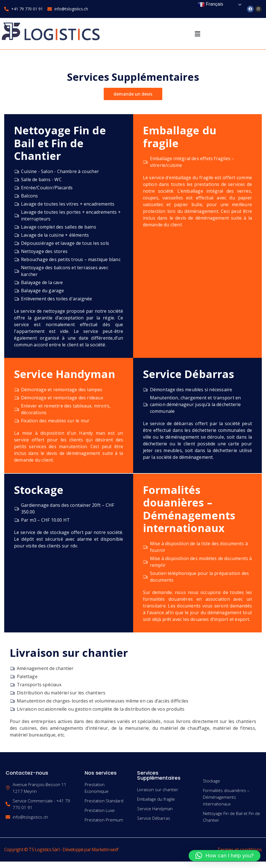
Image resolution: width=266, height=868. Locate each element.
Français (211, 4)
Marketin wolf (105, 849)
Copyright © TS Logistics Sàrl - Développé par (48, 849)
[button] (197, 34)
